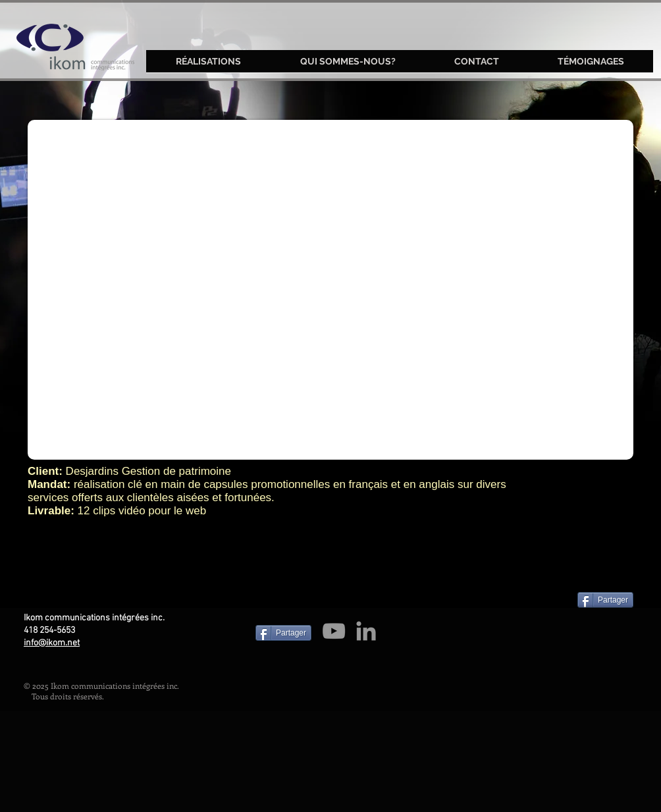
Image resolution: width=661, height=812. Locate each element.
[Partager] (605, 600)
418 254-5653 (49, 631)
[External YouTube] (330, 290)
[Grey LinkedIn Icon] (366, 631)
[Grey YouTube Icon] (334, 631)
